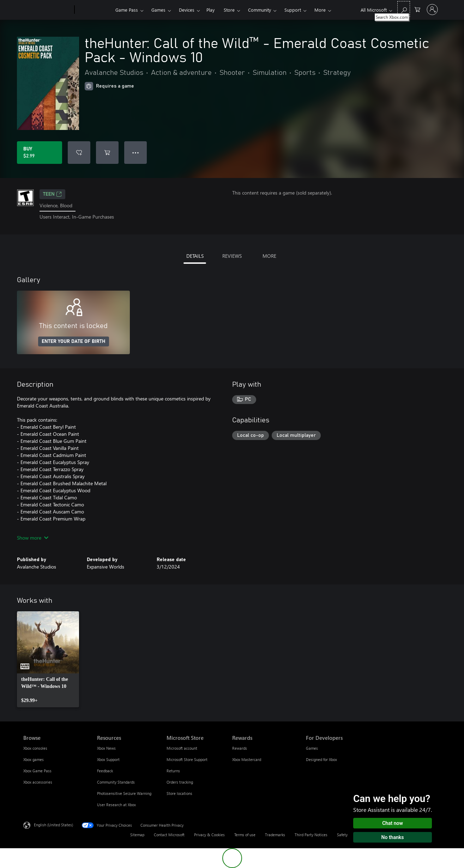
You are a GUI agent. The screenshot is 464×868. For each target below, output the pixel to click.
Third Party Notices (311, 835)
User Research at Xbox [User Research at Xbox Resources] (116, 805)
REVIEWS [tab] (232, 256)
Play (210, 10)
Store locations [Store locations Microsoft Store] (179, 793)
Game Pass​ (127, 10)
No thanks (393, 837)
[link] (48, 659)
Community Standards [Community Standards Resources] (116, 782)
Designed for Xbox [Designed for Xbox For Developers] (321, 759)
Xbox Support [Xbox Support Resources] (108, 759)
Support (293, 10)
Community (260, 10)
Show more (33, 538)
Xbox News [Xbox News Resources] (106, 748)
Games (158, 10)
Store (229, 10)
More (320, 10)
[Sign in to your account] (432, 10)
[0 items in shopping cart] (417, 9)
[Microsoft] (47, 10)
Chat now (393, 823)
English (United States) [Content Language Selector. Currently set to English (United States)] (53, 824)
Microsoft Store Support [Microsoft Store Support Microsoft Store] (187, 759)
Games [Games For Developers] (312, 748)
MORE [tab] (269, 256)
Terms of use (245, 835)
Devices (187, 10)
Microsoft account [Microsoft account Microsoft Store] (182, 748)
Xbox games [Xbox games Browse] (34, 759)
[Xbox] (94, 10)
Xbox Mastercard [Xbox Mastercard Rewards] (247, 759)
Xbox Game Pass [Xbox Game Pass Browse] (37, 771)
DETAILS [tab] (195, 256)
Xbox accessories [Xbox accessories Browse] (38, 782)
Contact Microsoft (169, 835)
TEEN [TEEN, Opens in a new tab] (52, 194)
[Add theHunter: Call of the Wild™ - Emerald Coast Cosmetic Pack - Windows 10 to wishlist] (79, 153)
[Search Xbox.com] (404, 9)
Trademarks (275, 835)
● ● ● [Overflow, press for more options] (136, 152)
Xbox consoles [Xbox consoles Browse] (35, 748)
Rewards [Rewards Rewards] (240, 748)
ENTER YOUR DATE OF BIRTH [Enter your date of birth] (74, 341)
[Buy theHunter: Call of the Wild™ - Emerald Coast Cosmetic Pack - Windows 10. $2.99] (40, 153)
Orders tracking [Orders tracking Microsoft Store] (180, 782)
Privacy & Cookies (209, 835)
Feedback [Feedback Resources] (105, 771)
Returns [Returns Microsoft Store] (173, 771)
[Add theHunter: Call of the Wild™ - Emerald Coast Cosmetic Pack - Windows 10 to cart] (107, 153)
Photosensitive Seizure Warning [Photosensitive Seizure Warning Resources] (124, 793)
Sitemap (137, 835)
